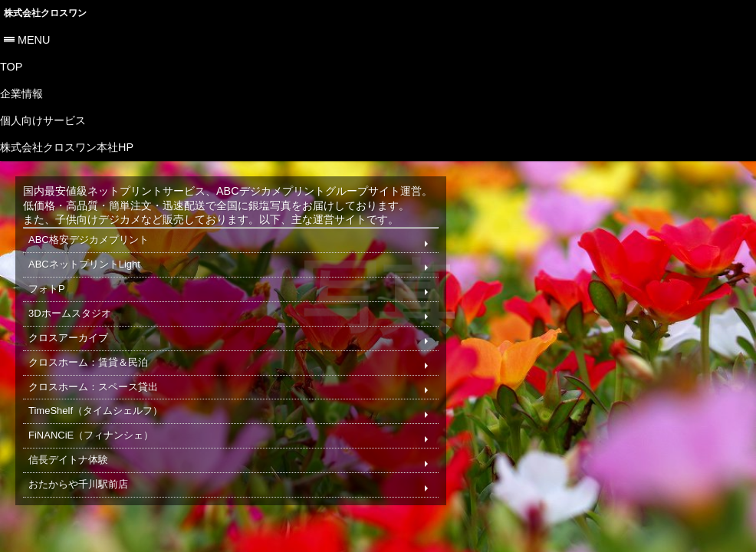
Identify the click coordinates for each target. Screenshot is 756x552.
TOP (11, 67)
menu (34, 40)
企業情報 (21, 94)
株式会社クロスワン (45, 13)
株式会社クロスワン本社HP (67, 147)
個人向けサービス (43, 120)
